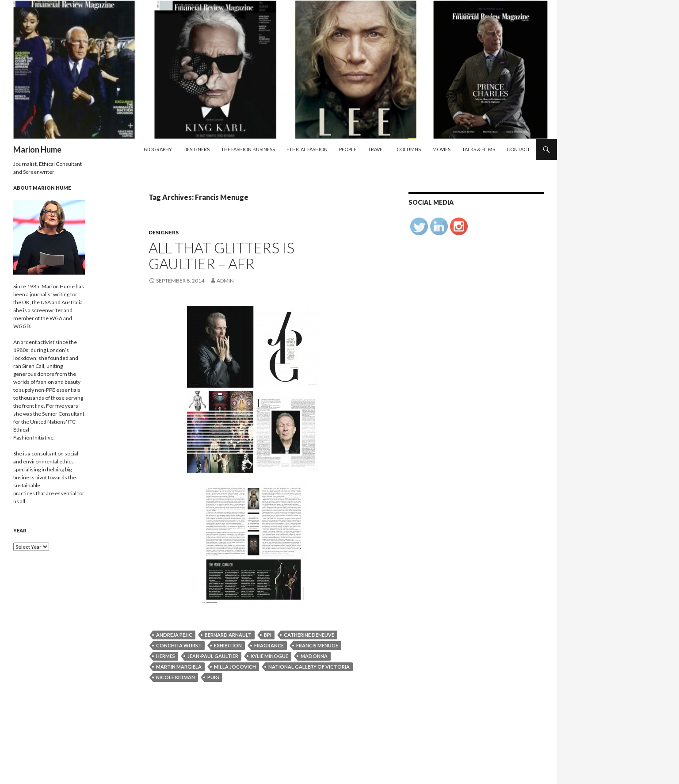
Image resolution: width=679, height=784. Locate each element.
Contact (518, 149)
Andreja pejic (174, 635)
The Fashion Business (248, 149)
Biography (158, 149)
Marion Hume (37, 149)
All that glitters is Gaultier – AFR (221, 256)
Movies (441, 149)
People (348, 149)
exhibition (228, 645)
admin (225, 281)
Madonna (314, 656)
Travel (376, 149)
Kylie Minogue (269, 656)
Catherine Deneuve (309, 635)
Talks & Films (479, 149)
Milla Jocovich (235, 667)
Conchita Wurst (179, 645)
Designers (196, 149)
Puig (213, 677)
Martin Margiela (179, 667)
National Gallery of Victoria (309, 667)
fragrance (269, 645)
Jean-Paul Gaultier (213, 656)
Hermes (166, 656)
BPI (268, 635)
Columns (409, 149)
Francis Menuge (317, 645)
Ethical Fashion (307, 149)
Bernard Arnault (228, 635)
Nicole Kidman (175, 677)
